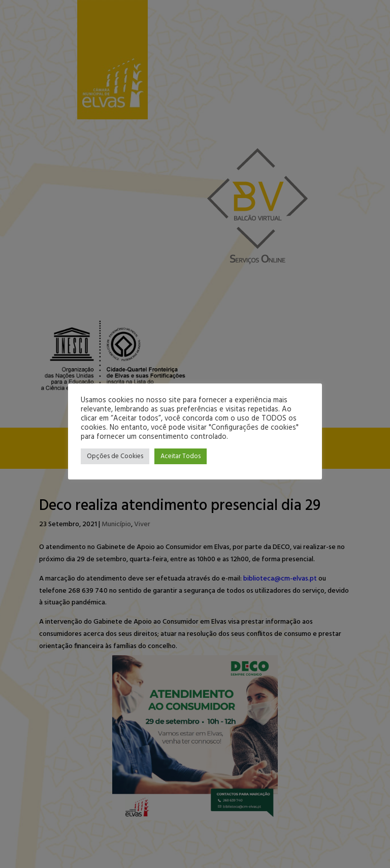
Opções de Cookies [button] (115, 456)
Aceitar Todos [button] (181, 456)
